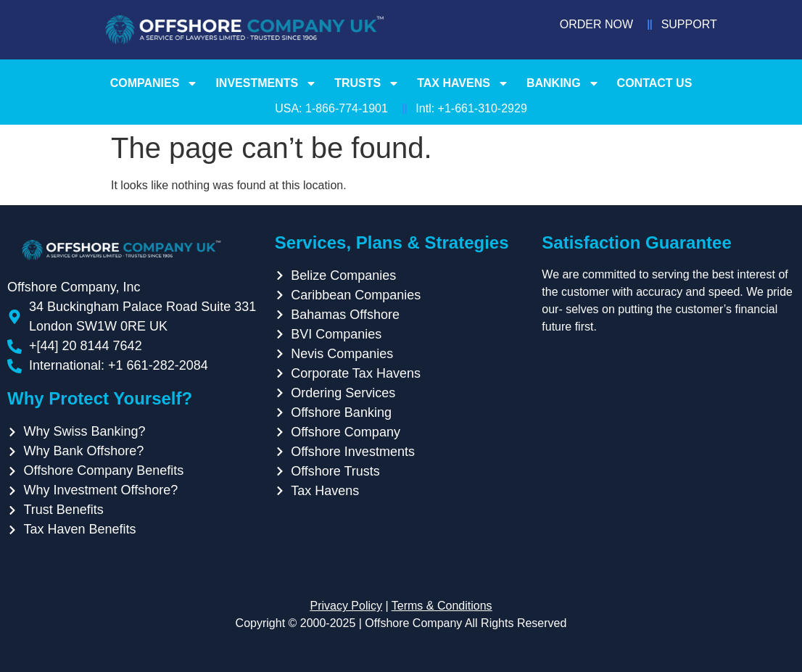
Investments (266, 83)
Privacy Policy (346, 606)
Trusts (367, 83)
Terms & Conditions (442, 606)
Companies (154, 83)
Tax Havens (463, 83)
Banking (563, 83)
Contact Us (655, 83)
